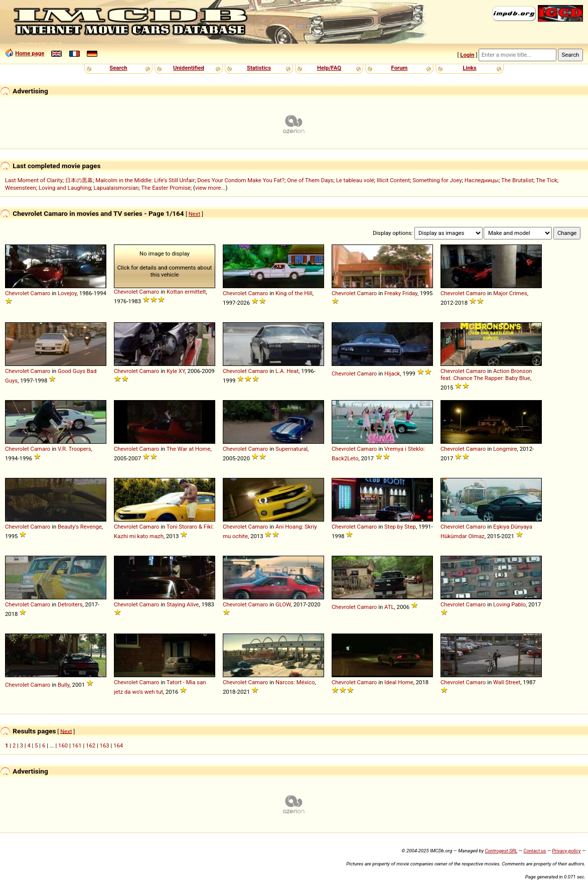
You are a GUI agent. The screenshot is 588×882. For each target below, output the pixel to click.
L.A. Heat (287, 371)
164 (118, 745)
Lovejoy (67, 293)
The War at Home (189, 449)
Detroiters (70, 604)
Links (469, 68)
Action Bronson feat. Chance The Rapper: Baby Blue (486, 374)
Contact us (535, 851)
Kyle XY (176, 371)
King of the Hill (294, 293)
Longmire (505, 449)
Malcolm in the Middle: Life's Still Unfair (145, 180)
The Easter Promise (166, 188)
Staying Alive (183, 604)
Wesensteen (21, 188)
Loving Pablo (509, 604)
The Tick (547, 180)
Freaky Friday (401, 293)
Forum (400, 68)
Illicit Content (393, 180)
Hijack (392, 373)
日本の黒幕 (79, 180)
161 (77, 745)
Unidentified (189, 68)
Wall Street (507, 682)
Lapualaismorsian (116, 188)
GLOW (283, 604)
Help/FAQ (329, 68)
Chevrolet (17, 293)
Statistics (259, 68)
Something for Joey (437, 180)
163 (105, 745)
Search (118, 68)
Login (467, 55)
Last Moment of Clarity (34, 180)
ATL (389, 607)
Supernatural (291, 449)
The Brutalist (517, 180)
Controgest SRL (501, 851)
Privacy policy (566, 851)
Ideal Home (399, 682)
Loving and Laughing (65, 188)
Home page (30, 53)
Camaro (41, 293)
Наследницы (482, 180)
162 (91, 745)
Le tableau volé (355, 180)
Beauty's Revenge (80, 527)
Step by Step (400, 527)
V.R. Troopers (75, 449)
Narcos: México (295, 682)
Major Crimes (510, 293)
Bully (64, 685)
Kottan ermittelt (186, 292)
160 (63, 745)
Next (194, 214)
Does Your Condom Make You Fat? (241, 180)
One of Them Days (310, 180)
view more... (210, 188)
